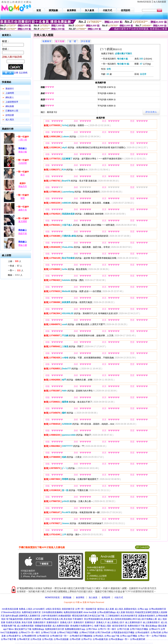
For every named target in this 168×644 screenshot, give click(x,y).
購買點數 (67, 597)
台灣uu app (143, 609)
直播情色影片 (53, 622)
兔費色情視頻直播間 (73, 612)
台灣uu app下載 (112, 636)
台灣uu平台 (87, 639)
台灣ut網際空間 (29, 636)
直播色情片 (79, 622)
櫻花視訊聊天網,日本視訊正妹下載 (88, 616)
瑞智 (23, 198)
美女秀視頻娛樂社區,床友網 (97, 619)
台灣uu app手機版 (129, 636)
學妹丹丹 (23, 186)
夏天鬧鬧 (23, 221)
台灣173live (92, 629)
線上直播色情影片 (151, 622)
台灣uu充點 (47, 639)
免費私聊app (38, 629)
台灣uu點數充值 (100, 639)
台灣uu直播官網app (106, 612)
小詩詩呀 (23, 163)
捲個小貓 (23, 152)
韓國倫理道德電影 (43, 626)
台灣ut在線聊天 (142, 633)
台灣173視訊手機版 (139, 629)
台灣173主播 (123, 629)
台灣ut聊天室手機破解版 (81, 636)
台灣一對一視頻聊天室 (86, 609)
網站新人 (10, 97)
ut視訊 (49, 609)
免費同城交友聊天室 (31, 612)
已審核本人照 (12, 111)
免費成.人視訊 (25, 609)
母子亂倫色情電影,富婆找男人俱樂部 (23, 619)
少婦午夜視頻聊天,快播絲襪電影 (56, 616)
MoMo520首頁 (144, 2)
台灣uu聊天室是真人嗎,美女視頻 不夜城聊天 (62, 619)
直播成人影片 (66, 622)
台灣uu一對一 (144, 636)
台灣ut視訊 (98, 636)
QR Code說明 (142, 547)
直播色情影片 (39, 622)
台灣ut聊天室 (43, 636)
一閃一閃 (23, 140)
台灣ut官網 (156, 633)
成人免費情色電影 (61, 626)
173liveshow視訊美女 (11, 612)
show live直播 (90, 612)
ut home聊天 (39, 609)
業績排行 (10, 89)
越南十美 (23, 210)
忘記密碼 (23, 73)
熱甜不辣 (23, 233)
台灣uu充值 (36, 639)
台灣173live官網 (103, 633)
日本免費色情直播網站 (52, 612)
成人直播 (110, 609)
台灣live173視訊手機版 (68, 633)
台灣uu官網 (75, 639)
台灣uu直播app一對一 (119, 639)
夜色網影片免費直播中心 (82, 626)
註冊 (16, 73)
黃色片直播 (27, 622)
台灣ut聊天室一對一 (59, 636)
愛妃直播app (151, 626)
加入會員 (93, 597)
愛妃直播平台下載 (23, 629)
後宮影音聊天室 (119, 626)
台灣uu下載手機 (8, 639)
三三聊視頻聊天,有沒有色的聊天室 (121, 616)
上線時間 (10, 93)
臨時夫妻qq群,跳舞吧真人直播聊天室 (23, 616)
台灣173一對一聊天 (107, 629)
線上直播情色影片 (134, 622)
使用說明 (106, 597)
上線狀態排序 (12, 102)
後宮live (101, 609)
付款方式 (119, 597)
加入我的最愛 (160, 2)
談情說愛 (10, 115)
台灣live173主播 (49, 633)
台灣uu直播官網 (138, 639)
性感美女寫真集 (13, 622)
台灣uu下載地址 (159, 636)
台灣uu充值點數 (61, 639)
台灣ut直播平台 (14, 636)
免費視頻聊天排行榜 (55, 629)
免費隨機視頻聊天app (75, 629)
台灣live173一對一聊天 (29, 633)
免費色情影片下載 (136, 626)
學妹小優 (23, 245)
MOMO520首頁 (52, 597)
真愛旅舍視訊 (130, 609)
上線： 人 (15, 261)
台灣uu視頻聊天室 (157, 609)
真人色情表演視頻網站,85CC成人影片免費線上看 (134, 619)
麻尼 (23, 175)
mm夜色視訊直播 (10, 609)
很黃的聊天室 (68, 609)
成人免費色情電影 (25, 626)
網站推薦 (10, 106)
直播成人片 (101, 622)
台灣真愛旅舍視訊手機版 (123, 633)
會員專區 (80, 597)
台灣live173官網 (87, 633)
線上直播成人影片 (116, 622)
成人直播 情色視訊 (125, 612)
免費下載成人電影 (103, 626)
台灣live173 (154, 629)
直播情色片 (90, 622)
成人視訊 (10, 120)
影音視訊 (57, 609)
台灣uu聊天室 (23, 639)
